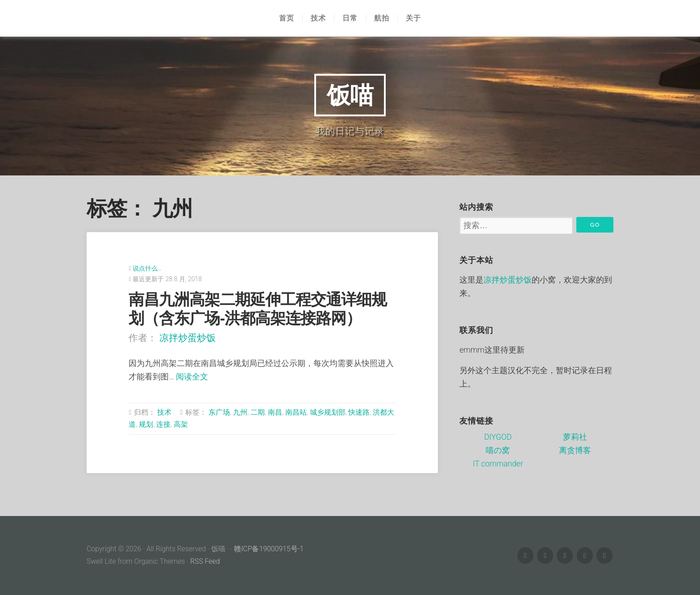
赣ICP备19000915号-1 (269, 549)
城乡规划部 (328, 412)
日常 (350, 18)
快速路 (359, 412)
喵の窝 (498, 450)
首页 (287, 18)
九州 (240, 412)
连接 (163, 424)
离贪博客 (575, 450)
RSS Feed (205, 561)
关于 (413, 18)
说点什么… (147, 268)
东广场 (219, 412)
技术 (318, 18)
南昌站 (296, 412)
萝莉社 (575, 437)
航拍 (382, 18)
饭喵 (350, 95)
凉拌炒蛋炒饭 (187, 338)
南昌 (275, 412)
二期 (258, 412)
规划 (146, 424)
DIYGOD (498, 437)
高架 (181, 424)
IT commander (498, 464)
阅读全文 (192, 377)
